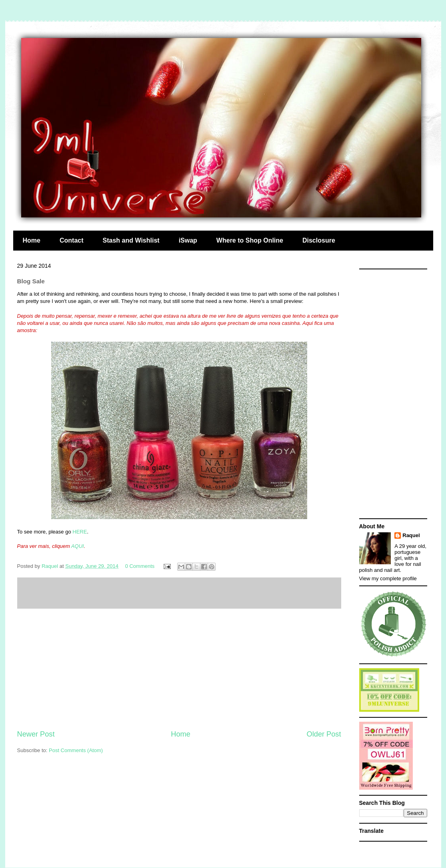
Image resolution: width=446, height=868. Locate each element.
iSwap (188, 240)
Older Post (324, 734)
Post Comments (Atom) (76, 750)
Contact (72, 240)
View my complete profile (388, 578)
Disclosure (319, 240)
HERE (80, 532)
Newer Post (36, 734)
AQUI (78, 546)
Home (32, 240)
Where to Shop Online (250, 240)
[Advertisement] (179, 669)
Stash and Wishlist (131, 240)
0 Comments (140, 566)
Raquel (411, 535)
